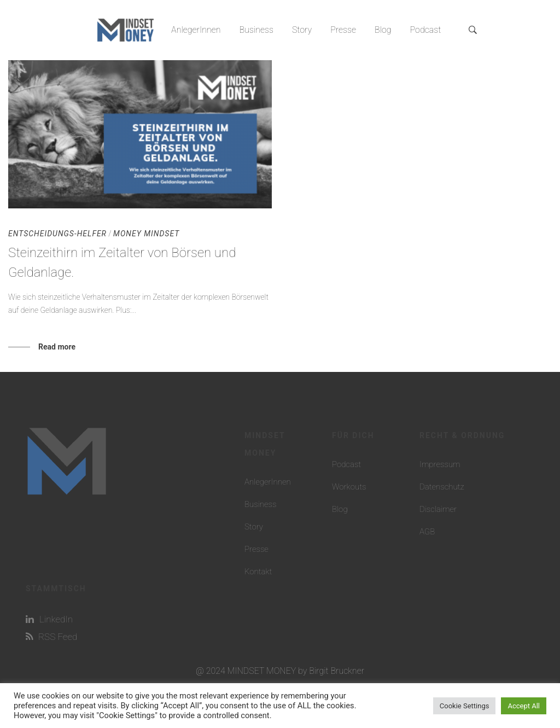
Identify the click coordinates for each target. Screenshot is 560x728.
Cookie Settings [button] (465, 706)
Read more (57, 347)
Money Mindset (146, 234)
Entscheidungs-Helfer (57, 234)
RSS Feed (51, 637)
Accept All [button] (524, 706)
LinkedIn (49, 619)
